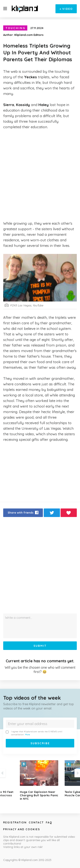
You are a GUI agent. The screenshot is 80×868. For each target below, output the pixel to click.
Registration (15, 822)
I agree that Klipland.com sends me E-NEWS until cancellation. (34, 733)
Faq (49, 822)
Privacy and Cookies (22, 829)
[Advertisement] (40, 175)
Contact (36, 822)
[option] (40, 780)
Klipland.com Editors (29, 35)
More (28, 735)
